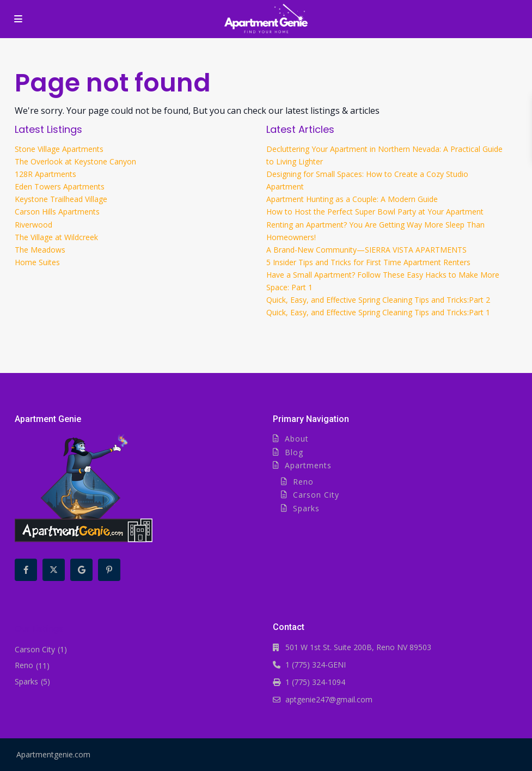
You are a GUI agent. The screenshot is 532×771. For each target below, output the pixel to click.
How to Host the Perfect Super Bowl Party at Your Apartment (375, 212)
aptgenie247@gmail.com (329, 699)
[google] (81, 570)
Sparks (306, 508)
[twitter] (54, 570)
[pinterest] (109, 570)
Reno (303, 482)
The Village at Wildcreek (56, 237)
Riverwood (33, 225)
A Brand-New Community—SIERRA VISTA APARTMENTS (366, 250)
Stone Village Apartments (59, 149)
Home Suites (37, 262)
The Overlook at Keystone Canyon (75, 161)
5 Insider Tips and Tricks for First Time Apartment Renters (368, 262)
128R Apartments (45, 174)
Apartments (308, 465)
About (297, 439)
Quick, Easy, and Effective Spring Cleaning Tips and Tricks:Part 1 (378, 312)
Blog (294, 452)
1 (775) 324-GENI (316, 665)
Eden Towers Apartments (60, 186)
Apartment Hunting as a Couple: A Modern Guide (352, 199)
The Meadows (40, 250)
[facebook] (26, 570)
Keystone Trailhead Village (61, 199)
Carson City (316, 495)
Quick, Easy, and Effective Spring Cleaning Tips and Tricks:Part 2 (378, 300)
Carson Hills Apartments (57, 212)
